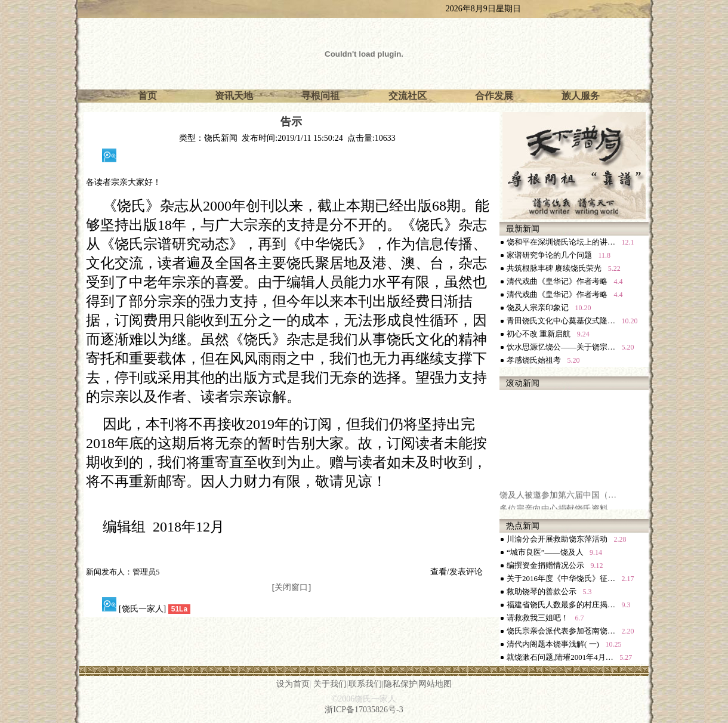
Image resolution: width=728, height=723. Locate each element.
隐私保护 (400, 684)
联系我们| (366, 684)
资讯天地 (234, 96)
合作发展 (494, 96)
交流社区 (408, 96)
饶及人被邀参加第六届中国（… (558, 505)
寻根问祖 (320, 96)
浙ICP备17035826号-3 (364, 710)
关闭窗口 (291, 587)
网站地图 (435, 684)
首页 (147, 96)
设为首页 (293, 684)
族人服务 (581, 96)
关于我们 (330, 684)
